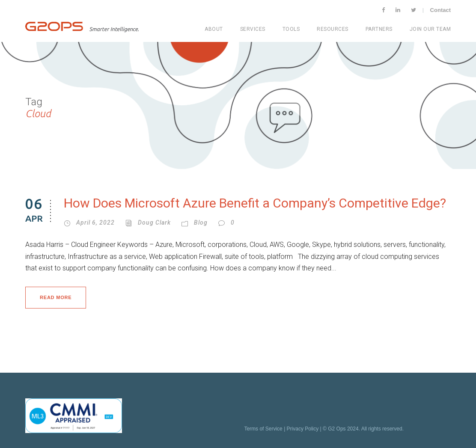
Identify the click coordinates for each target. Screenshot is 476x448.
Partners (379, 29)
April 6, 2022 (95, 223)
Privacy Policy (303, 429)
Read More (56, 297)
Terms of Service (263, 429)
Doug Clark (154, 223)
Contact (440, 10)
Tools (291, 29)
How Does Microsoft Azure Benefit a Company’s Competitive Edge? (255, 203)
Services (253, 29)
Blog (201, 223)
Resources (333, 29)
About (214, 29)
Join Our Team (430, 29)
